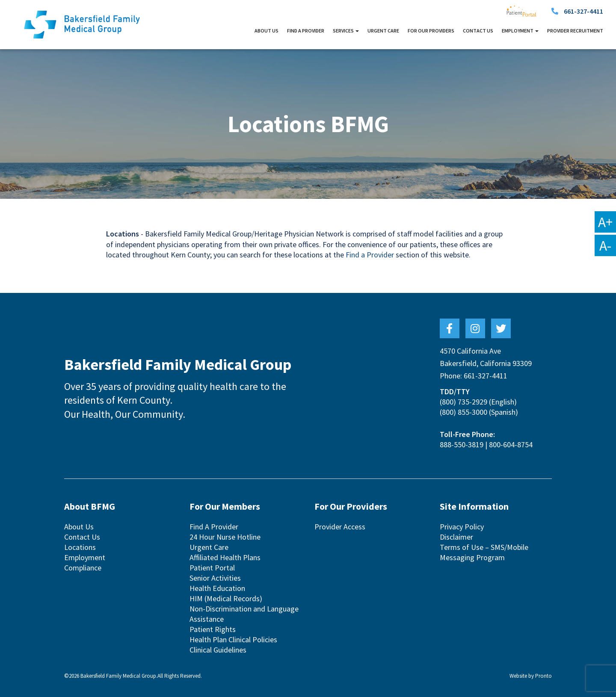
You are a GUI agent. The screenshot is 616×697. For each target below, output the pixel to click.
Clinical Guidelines (218, 650)
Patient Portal (212, 568)
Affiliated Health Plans (225, 557)
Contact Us (478, 31)
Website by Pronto (531, 676)
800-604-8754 (511, 444)
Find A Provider (306, 31)
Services (346, 31)
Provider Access (340, 527)
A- (605, 245)
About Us (267, 31)
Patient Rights (213, 629)
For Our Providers (431, 31)
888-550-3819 (462, 444)
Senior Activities (215, 578)
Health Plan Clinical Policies (233, 639)
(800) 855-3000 (463, 412)
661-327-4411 (583, 11)
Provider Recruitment (575, 31)
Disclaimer (456, 537)
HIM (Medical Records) (226, 598)
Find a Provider (370, 255)
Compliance (83, 568)
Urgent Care (383, 31)
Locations (80, 547)
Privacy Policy (462, 527)
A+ (605, 222)
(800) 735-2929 (463, 402)
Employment (520, 31)
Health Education (217, 588)
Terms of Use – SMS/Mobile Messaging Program (484, 552)
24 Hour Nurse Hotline (225, 537)
